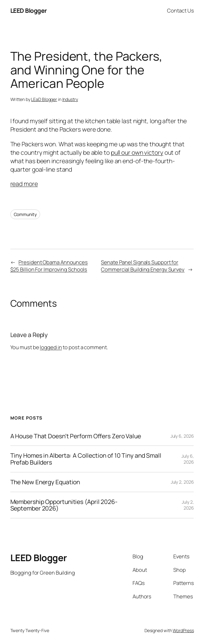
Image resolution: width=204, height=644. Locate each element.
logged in (51, 347)
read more (24, 184)
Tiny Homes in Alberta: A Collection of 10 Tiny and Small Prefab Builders (86, 459)
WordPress (183, 630)
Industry (70, 99)
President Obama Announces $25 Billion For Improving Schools (49, 266)
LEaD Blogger (44, 99)
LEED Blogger (29, 10)
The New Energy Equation (45, 482)
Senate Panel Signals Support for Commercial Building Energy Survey (143, 266)
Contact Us (180, 10)
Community (25, 214)
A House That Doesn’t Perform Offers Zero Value (76, 436)
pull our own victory (137, 152)
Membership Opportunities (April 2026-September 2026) (64, 505)
